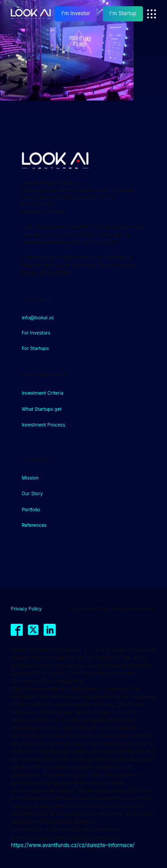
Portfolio (31, 510)
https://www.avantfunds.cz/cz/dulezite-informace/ (73, 845)
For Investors (36, 333)
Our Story (33, 494)
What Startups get (42, 409)
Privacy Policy (26, 609)
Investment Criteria (43, 393)
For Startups (35, 348)
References (34, 525)
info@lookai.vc (38, 318)
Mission (30, 478)
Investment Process (44, 425)
